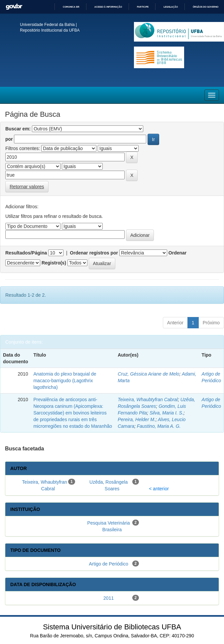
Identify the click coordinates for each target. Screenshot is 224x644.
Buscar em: (18, 129)
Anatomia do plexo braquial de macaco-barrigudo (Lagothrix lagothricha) (65, 381)
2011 (109, 598)
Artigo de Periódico (109, 564)
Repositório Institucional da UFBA (50, 30)
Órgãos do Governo (206, 7)
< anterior (159, 489)
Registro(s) (54, 263)
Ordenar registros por (94, 253)
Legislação (171, 7)
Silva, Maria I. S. (167, 413)
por (9, 139)
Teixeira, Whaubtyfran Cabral (148, 400)
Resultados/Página (26, 253)
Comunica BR (71, 7)
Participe (143, 7)
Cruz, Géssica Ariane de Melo (148, 374)
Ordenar (177, 253)
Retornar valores (27, 187)
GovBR (14, 7)
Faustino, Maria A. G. (159, 426)
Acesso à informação (108, 7)
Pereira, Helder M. (137, 419)
